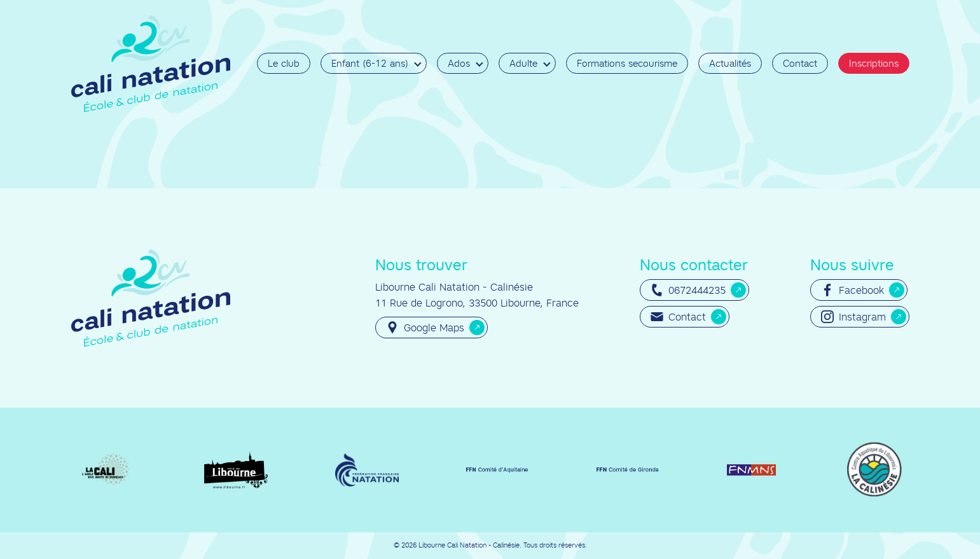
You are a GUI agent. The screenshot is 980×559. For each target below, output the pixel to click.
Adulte (523, 63)
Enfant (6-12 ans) (370, 63)
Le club (284, 63)
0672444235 (688, 290)
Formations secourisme (627, 63)
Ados (459, 63)
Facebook (852, 290)
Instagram (853, 317)
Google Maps (425, 328)
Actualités (730, 63)
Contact (800, 63)
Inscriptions (874, 63)
